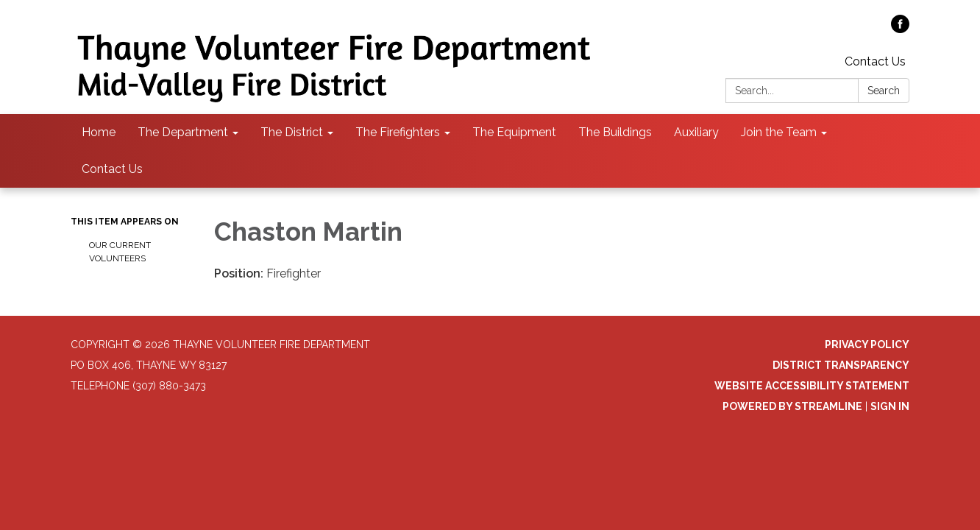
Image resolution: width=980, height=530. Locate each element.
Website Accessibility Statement (812, 386)
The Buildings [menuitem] (615, 132)
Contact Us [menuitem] (112, 169)
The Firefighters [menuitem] (398, 132)
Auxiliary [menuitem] (696, 132)
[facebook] (900, 29)
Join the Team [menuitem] (779, 132)
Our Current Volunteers (120, 252)
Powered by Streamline (792, 406)
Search (884, 91)
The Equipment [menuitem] (514, 132)
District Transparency (841, 365)
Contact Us (875, 61)
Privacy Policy (867, 344)
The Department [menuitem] (183, 132)
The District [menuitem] (292, 132)
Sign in (890, 406)
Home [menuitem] (99, 132)
